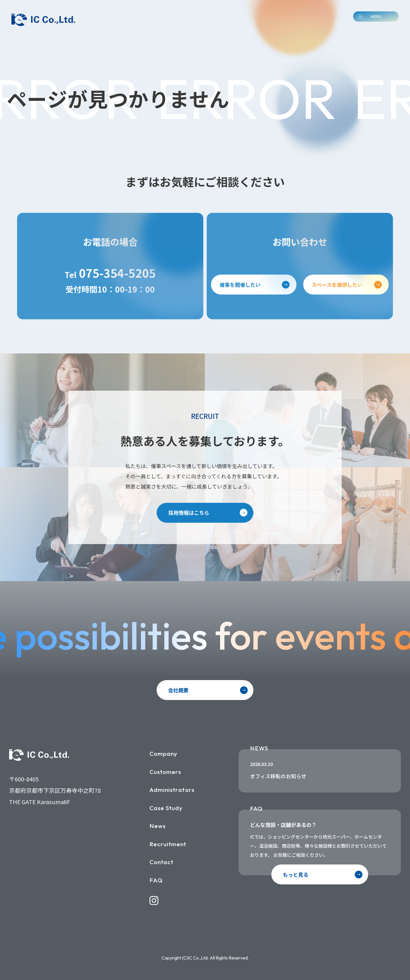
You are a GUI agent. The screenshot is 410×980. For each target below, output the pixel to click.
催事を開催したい (240, 285)
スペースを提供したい (337, 285)
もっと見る (296, 874)
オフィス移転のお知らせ (278, 776)
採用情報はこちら (189, 512)
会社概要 (178, 690)
